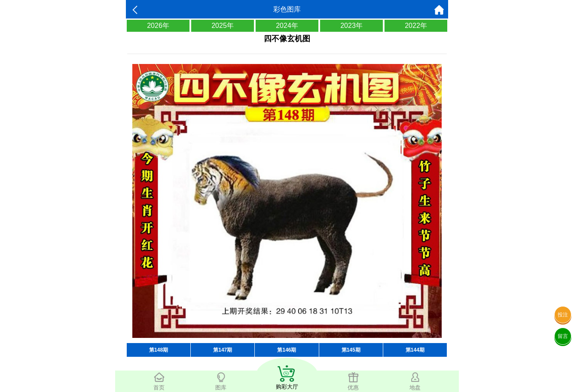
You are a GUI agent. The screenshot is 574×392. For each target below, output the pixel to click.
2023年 (351, 26)
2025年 (223, 26)
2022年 (416, 26)
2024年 (287, 26)
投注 (563, 315)
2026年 (158, 26)
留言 (563, 336)
